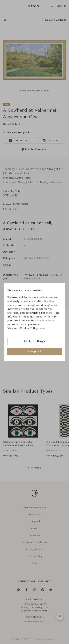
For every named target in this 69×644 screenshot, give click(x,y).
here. (42, 328)
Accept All (35, 352)
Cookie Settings (35, 341)
